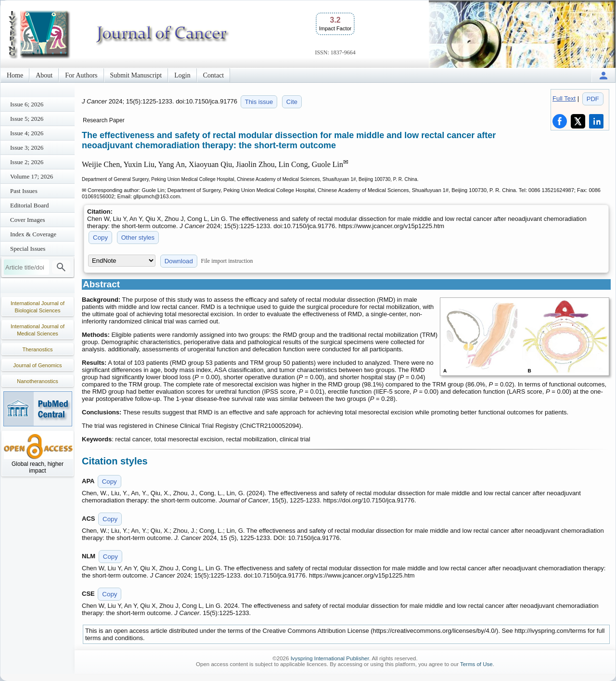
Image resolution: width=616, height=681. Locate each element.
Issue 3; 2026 (27, 148)
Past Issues (24, 191)
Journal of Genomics (38, 365)
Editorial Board (30, 205)
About (44, 75)
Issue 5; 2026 (27, 119)
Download (179, 261)
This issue (259, 102)
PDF (593, 99)
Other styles (138, 238)
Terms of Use (476, 664)
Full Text (564, 98)
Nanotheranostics (38, 381)
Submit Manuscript (136, 75)
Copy (100, 238)
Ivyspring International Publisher (330, 658)
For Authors (81, 75)
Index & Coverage (33, 234)
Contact (214, 75)
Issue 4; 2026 (27, 133)
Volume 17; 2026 (32, 176)
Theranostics (38, 349)
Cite (292, 102)
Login (182, 75)
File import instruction (227, 261)
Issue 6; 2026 (27, 104)
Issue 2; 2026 (27, 162)
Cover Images (28, 220)
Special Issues (28, 249)
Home (15, 75)
